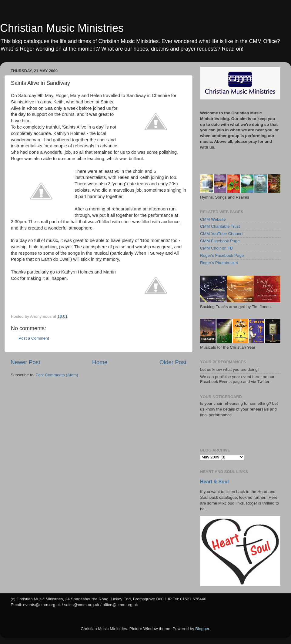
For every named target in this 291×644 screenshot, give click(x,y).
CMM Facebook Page (220, 241)
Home (100, 362)
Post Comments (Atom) (57, 375)
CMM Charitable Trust (220, 226)
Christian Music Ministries (62, 28)
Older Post (173, 362)
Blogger (202, 629)
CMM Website (213, 219)
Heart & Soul (214, 482)
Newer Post (25, 362)
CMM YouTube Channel (222, 234)
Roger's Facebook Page (222, 255)
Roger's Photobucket (219, 263)
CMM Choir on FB (216, 248)
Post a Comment (34, 338)
